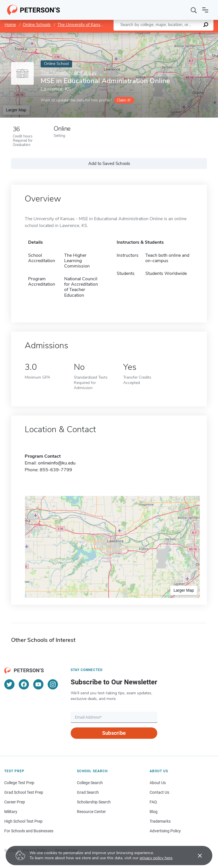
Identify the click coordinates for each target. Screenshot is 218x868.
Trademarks (160, 821)
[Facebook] (24, 684)
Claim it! (124, 100)
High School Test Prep (23, 821)
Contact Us (159, 792)
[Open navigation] (205, 10)
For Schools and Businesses (29, 831)
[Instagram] (53, 684)
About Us (158, 783)
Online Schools (37, 25)
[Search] (194, 10)
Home (10, 25)
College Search (90, 783)
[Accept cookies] (196, 856)
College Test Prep (19, 783)
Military (11, 812)
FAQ (153, 802)
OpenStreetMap (180, 35)
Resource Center (91, 812)
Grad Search (88, 792)
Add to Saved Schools (109, 164)
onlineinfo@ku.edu (57, 463)
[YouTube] (38, 684)
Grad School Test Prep (24, 792)
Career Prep (15, 802)
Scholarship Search (94, 802)
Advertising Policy (165, 831)
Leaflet (149, 35)
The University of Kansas (81, 25)
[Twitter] (9, 684)
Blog (154, 812)
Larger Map (16, 110)
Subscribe (114, 733)
